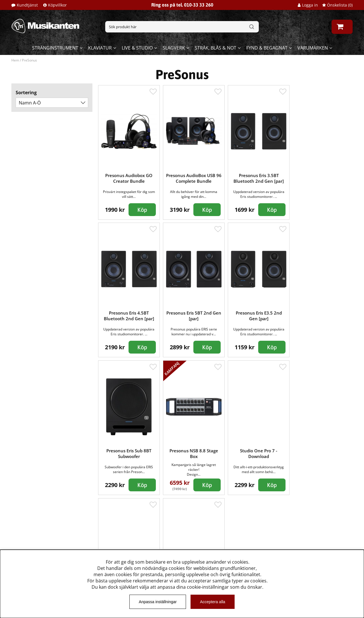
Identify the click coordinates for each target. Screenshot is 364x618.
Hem (15, 60)
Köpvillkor (57, 5)
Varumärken (313, 48)
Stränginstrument (55, 48)
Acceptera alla (213, 602)
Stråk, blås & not (216, 48)
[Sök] (182, 27)
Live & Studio (137, 48)
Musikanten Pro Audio (35, 546)
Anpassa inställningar (158, 602)
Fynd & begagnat (267, 48)
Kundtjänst (27, 5)
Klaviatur (100, 48)
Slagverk (174, 48)
